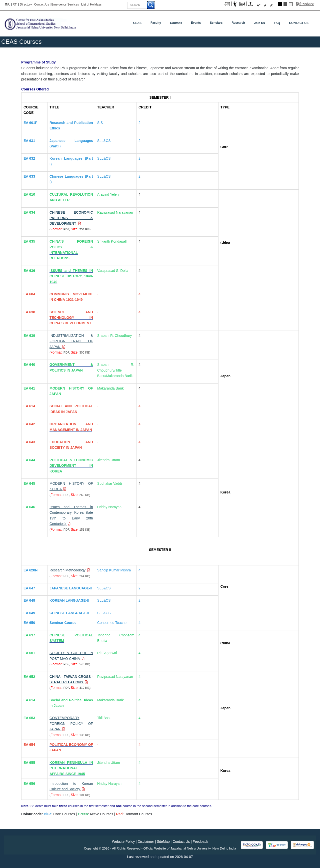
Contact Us (42, 4)
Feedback (200, 842)
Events (196, 23)
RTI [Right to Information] (15, 4)
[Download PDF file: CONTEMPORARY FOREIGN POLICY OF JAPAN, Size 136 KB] (71, 723)
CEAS (137, 23)
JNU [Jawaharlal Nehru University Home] (7, 4)
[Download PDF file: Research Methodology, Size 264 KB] (70, 570)
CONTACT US (299, 23)
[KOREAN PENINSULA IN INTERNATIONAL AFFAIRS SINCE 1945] (71, 768)
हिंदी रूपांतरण (305, 4)
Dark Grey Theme (285, 4)
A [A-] (272, 5)
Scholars (216, 23)
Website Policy (123, 842)
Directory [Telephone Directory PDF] (26, 4)
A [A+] (258, 5)
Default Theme (291, 4)
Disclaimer (146, 842)
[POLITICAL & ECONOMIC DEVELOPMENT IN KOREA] (71, 466)
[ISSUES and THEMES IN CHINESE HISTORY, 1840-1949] (71, 276)
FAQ (277, 23)
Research (238, 23)
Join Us (259, 23)
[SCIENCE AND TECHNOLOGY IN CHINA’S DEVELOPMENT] (71, 318)
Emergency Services (65, 4)
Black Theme (280, 4)
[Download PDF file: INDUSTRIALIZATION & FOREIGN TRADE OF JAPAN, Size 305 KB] (71, 341)
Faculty (156, 23)
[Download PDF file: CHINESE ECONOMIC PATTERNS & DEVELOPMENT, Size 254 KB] (71, 218)
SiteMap (163, 842)
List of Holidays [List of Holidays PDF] (91, 4)
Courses (176, 23)
